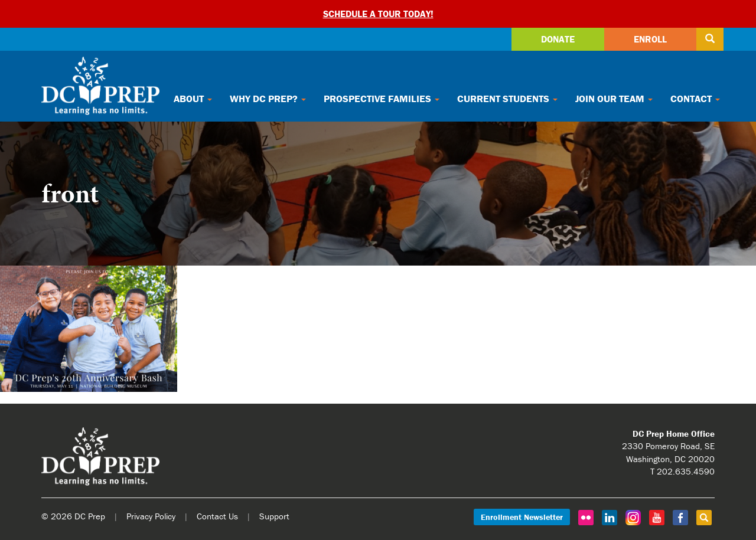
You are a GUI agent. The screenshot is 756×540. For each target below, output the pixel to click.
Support (274, 516)
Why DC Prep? (268, 99)
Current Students (507, 99)
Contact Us (217, 516)
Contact (695, 99)
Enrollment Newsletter (522, 517)
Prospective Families (382, 99)
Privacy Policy (151, 516)
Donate (558, 39)
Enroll (650, 39)
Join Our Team (614, 99)
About (193, 99)
